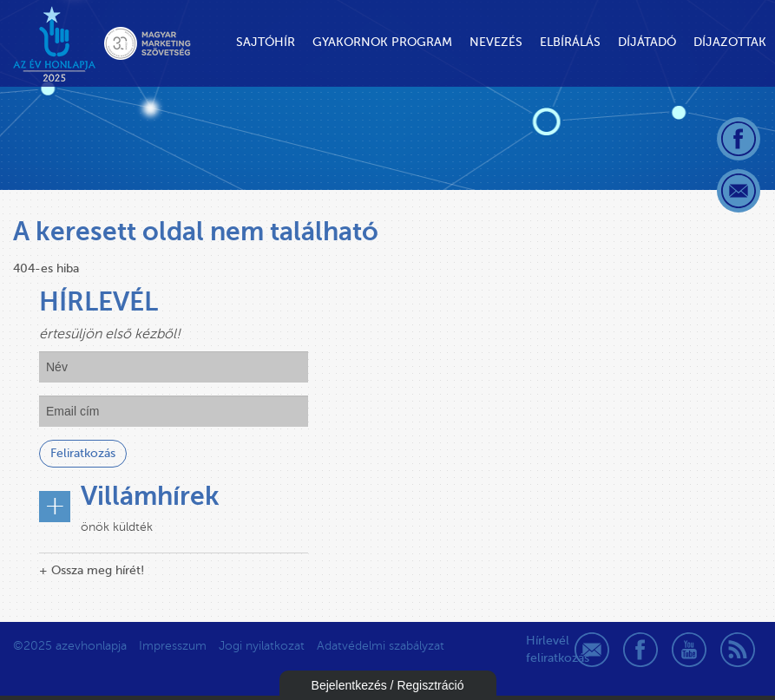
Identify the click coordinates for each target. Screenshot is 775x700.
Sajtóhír (266, 42)
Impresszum (173, 646)
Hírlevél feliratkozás (543, 649)
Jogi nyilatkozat (262, 646)
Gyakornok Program (382, 42)
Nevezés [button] (496, 42)
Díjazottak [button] (730, 42)
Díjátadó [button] (647, 42)
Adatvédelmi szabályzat (381, 646)
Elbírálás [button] (570, 42)
